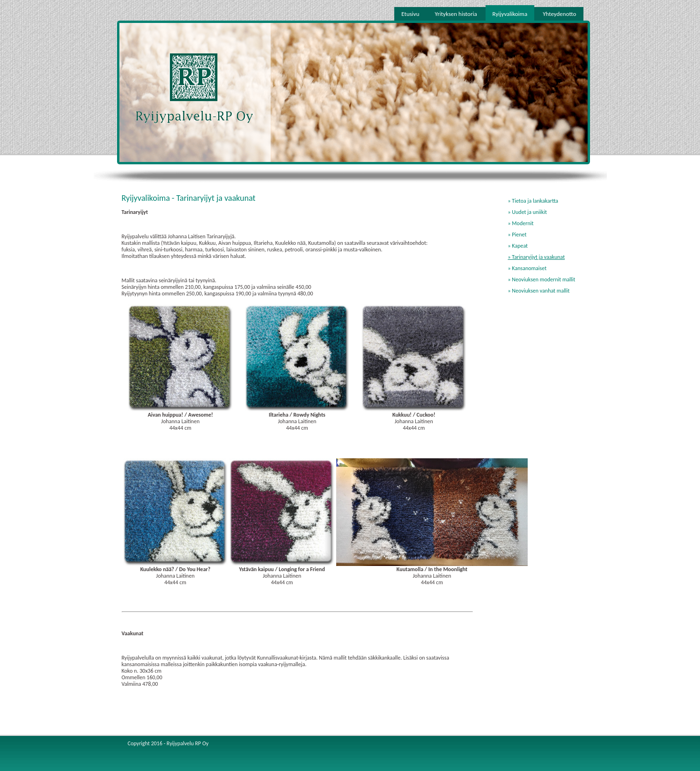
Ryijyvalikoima (510, 14)
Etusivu (410, 14)
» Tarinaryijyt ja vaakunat (537, 257)
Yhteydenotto (559, 14)
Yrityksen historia (456, 14)
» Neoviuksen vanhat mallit (539, 291)
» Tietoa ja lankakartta (533, 201)
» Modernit (521, 223)
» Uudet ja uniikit (527, 212)
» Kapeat (518, 246)
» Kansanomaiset (527, 268)
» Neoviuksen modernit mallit (542, 279)
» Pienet (517, 235)
